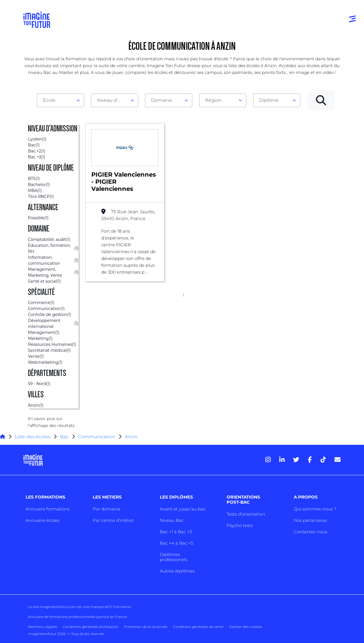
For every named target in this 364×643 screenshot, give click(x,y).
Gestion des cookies (246, 627)
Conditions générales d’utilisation (91, 627)
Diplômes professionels (173, 557)
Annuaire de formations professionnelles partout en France (77, 617)
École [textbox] (49, 100)
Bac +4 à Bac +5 (176, 543)
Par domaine (106, 509)
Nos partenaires (310, 520)
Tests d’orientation (246, 514)
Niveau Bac (172, 520)
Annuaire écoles (43, 520)
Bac (64, 437)
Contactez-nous (311, 532)
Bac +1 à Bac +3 (176, 532)
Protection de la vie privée (146, 627)
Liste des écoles (33, 437)
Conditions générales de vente (198, 627)
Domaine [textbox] (162, 100)
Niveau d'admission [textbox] (112, 100)
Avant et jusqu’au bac (183, 509)
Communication (97, 437)
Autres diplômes (177, 571)
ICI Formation (119, 607)
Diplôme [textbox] (269, 100)
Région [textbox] (213, 100)
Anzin (131, 437)
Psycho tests (240, 525)
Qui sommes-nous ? (315, 509)
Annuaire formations (47, 509)
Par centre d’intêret (113, 520)
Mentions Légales (43, 627)
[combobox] (61, 100)
